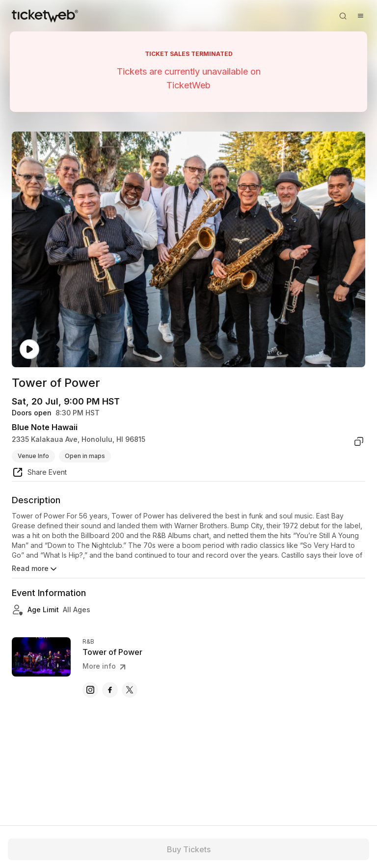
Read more (35, 569)
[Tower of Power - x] (130, 690)
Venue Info (33, 456)
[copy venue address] (359, 441)
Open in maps (85, 456)
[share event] (39, 474)
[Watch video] (29, 349)
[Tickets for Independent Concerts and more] (45, 16)
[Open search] (343, 16)
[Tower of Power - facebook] (110, 690)
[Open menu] (360, 16)
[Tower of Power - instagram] (90, 690)
